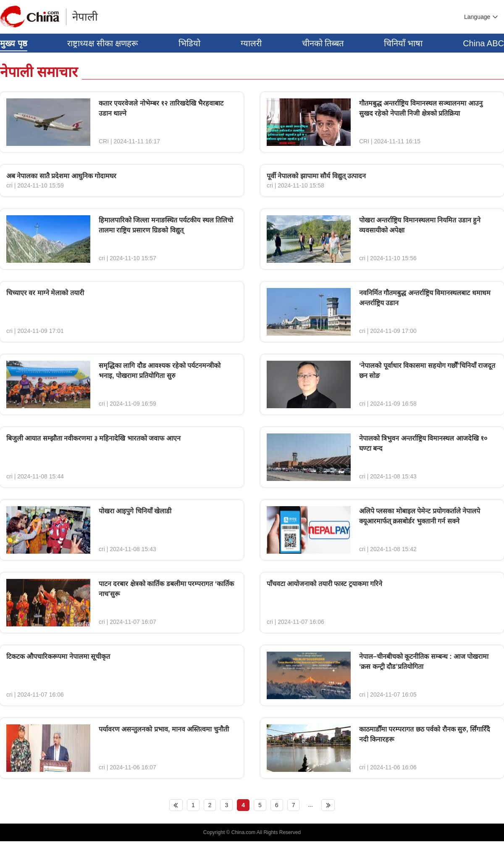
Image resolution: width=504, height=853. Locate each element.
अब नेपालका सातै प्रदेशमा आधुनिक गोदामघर (61, 176)
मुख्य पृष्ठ (14, 43)
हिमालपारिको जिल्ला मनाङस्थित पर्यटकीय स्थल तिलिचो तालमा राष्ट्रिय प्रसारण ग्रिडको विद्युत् (166, 225)
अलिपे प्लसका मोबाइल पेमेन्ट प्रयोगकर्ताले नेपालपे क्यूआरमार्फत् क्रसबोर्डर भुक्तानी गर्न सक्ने (420, 516)
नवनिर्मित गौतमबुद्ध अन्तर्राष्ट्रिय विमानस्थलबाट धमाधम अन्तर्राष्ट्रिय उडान (425, 298)
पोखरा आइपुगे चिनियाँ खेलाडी (135, 511)
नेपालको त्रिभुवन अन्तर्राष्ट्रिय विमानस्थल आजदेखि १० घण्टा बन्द (423, 443)
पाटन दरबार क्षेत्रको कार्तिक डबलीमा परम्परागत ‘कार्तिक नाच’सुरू (166, 589)
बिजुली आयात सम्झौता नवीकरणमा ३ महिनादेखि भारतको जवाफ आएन (93, 438)
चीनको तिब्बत (323, 43)
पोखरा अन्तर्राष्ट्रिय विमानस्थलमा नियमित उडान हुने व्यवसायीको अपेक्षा (420, 225)
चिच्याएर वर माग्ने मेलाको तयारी (45, 293)
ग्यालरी (251, 43)
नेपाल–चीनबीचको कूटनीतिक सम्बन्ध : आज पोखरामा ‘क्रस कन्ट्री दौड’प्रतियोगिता (424, 662)
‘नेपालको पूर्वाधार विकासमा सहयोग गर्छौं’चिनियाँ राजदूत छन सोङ (427, 371)
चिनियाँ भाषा (403, 43)
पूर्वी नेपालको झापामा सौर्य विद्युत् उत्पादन (316, 176)
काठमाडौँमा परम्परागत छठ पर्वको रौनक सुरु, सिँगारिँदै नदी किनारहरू (425, 734)
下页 (328, 805)
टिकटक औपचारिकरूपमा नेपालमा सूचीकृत (58, 656)
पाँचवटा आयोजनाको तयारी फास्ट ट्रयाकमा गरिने (324, 584)
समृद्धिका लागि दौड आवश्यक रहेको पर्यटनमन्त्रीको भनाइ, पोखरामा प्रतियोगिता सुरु (160, 371)
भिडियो (189, 43)
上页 (176, 805)
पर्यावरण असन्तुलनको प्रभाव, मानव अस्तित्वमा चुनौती (164, 729)
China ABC (483, 43)
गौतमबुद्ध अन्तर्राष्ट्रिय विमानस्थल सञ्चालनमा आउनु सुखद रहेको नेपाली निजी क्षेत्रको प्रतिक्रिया (421, 108)
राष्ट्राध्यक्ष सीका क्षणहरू (103, 43)
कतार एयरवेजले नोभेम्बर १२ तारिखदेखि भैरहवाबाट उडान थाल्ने (161, 108)
